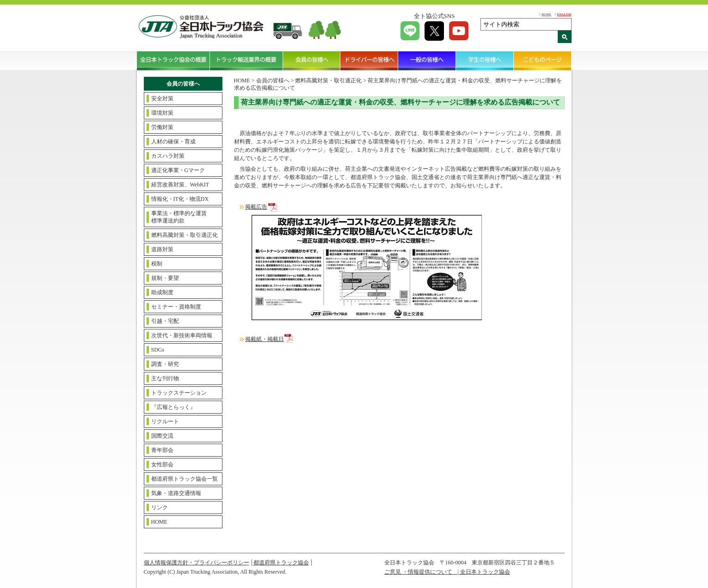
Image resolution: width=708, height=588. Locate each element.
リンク (160, 508)
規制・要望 (165, 278)
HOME (546, 14)
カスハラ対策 (168, 156)
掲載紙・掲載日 (265, 339)
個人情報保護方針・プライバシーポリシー (197, 563)
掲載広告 (256, 207)
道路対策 (162, 249)
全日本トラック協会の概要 (173, 61)
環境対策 (162, 113)
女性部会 (162, 464)
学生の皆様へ (485, 61)
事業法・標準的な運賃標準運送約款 (179, 217)
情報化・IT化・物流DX (180, 199)
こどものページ (543, 61)
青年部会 (162, 450)
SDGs (158, 350)
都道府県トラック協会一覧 (185, 479)
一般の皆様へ (427, 61)
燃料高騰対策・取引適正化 (185, 235)
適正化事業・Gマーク (178, 170)
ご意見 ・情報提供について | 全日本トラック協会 (447, 572)
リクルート (165, 421)
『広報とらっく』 (173, 407)
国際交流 (162, 436)
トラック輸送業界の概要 (246, 61)
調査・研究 (165, 364)
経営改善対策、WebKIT (180, 185)
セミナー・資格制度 (176, 307)
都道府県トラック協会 (281, 563)
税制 (157, 264)
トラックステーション (179, 393)
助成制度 (162, 292)
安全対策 (162, 99)
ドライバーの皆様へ (369, 61)
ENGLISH (564, 14)
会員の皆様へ (312, 61)
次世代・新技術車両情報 (182, 335)
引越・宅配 (165, 321)
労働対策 (162, 127)
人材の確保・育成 (173, 142)
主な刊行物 (165, 378)
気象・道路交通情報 (176, 493)
